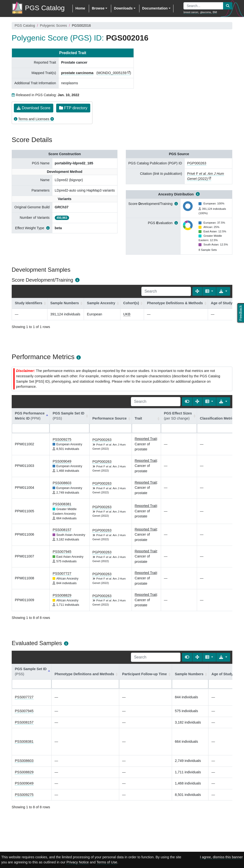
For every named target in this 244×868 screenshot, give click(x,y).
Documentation (155, 8)
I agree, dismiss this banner (221, 857)
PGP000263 (197, 163)
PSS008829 (62, 595)
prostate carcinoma (77, 73)
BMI (215, 12)
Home (80, 8)
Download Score (34, 108)
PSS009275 (62, 439)
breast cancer (191, 12)
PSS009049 (62, 461)
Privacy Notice (78, 862)
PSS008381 (62, 504)
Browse (98, 8)
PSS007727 (62, 573)
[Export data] (223, 291)
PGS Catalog (25, 25)
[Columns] (209, 291)
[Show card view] (187, 402)
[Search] (166, 291)
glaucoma (205, 12)
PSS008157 (62, 530)
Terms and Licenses (34, 119)
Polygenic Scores (53, 25)
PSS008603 (62, 483)
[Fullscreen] (197, 291)
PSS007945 (62, 552)
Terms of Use (107, 862)
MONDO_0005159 (112, 73)
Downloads (123, 8)
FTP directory (73, 108)
